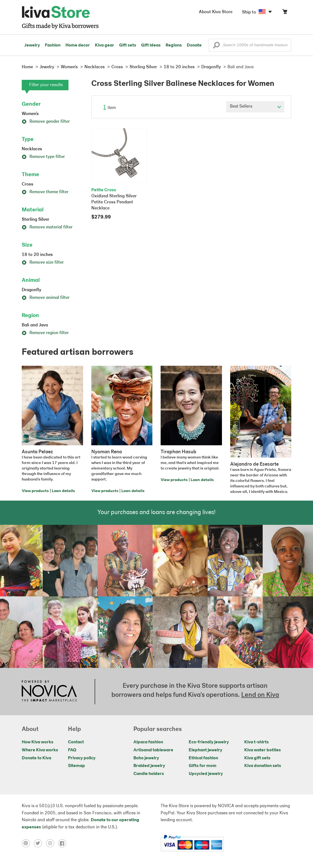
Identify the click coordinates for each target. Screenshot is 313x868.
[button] (216, 47)
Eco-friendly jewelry (209, 742)
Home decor (78, 45)
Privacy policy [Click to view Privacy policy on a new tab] (82, 758)
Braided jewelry (149, 766)
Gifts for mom (203, 766)
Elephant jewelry (205, 750)
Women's (30, 114)
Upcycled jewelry (206, 774)
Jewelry (32, 45)
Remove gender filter (46, 122)
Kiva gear (105, 45)
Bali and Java (35, 325)
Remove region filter (45, 333)
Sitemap (76, 766)
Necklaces (32, 149)
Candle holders (149, 774)
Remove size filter (43, 263)
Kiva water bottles (263, 750)
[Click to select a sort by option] (255, 107)
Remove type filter (43, 157)
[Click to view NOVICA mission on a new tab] (49, 692)
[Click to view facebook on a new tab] (64, 843)
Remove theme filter (45, 192)
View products (35, 491)
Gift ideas (151, 45)
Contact (76, 742)
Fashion (53, 45)
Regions (174, 45)
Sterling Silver (35, 220)
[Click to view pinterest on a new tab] (28, 843)
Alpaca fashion (148, 742)
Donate (194, 45)
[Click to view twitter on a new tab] (40, 843)
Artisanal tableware (153, 750)
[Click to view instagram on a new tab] (52, 843)
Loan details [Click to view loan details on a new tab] (63, 491)
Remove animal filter (46, 298)
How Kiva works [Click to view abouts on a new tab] (38, 742)
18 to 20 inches (37, 255)
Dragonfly (31, 290)
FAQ (72, 750)
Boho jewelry (146, 758)
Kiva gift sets (257, 758)
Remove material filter (47, 227)
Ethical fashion (203, 758)
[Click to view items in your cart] (285, 13)
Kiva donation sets (263, 766)
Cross (28, 184)
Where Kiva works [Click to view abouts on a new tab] (40, 750)
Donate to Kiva (36, 758)
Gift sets (128, 45)
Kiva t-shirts (256, 742)
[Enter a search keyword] (250, 45)
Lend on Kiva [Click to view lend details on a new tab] (260, 695)
